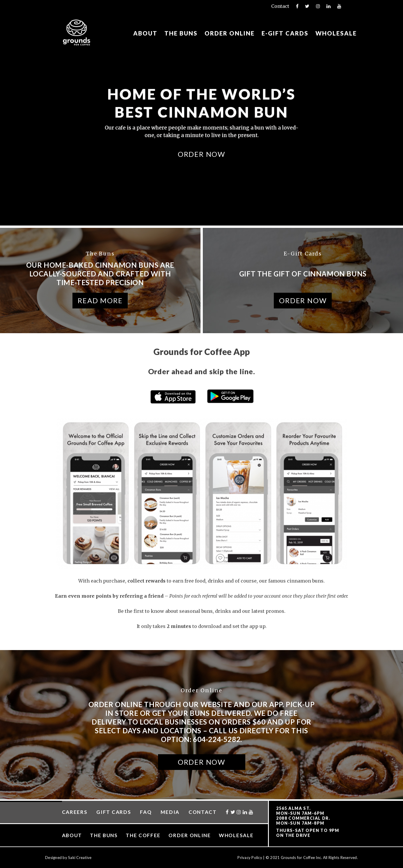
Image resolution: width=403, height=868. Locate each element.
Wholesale (336, 33)
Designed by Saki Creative (68, 858)
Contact (280, 6)
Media (170, 812)
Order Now (202, 154)
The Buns (181, 33)
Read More (100, 300)
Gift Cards (114, 812)
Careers (75, 812)
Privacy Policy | (251, 858)
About (145, 33)
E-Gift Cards (285, 33)
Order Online (230, 33)
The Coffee (143, 835)
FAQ (146, 812)
